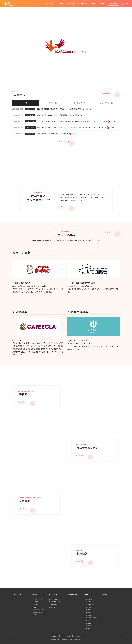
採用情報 (102, 4)
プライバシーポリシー (66, 636)
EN (127, 4)
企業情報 (61, 4)
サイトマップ (77, 636)
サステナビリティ (83, 4)
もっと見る (61, 207)
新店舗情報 (106, 93)
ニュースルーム (50, 4)
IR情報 (94, 4)
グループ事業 (71, 4)
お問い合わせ (113, 4)
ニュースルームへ (63, 142)
